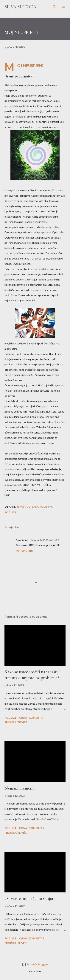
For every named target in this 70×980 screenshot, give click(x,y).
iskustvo (24, 507)
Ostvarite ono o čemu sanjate (30, 898)
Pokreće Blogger (35, 964)
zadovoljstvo (43, 507)
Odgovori (24, 551)
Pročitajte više (16, 722)
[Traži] (54, 7)
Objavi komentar (32, 718)
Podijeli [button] (10, 512)
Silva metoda (20, 7)
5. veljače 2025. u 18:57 (45, 540)
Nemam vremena (19, 788)
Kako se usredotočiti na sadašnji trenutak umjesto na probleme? (32, 675)
